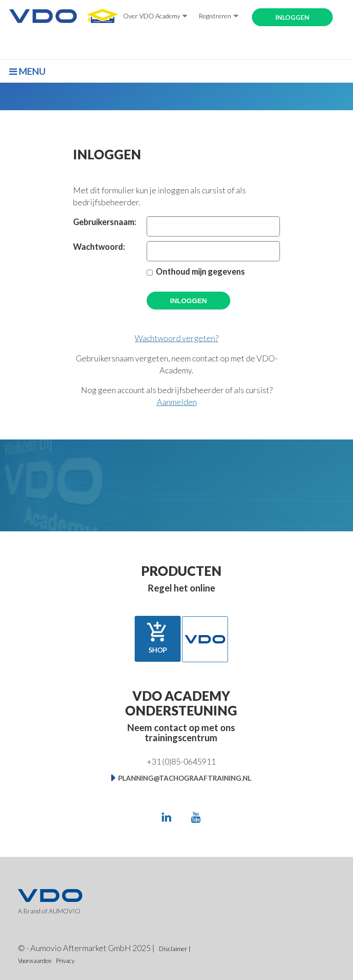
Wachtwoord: (99, 247)
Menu (27, 71)
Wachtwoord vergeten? (176, 338)
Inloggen (292, 17)
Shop (158, 638)
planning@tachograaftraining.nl (185, 778)
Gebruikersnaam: (103, 222)
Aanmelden (177, 402)
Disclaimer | (175, 949)
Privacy (65, 961)
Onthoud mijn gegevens (200, 271)
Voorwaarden (35, 961)
